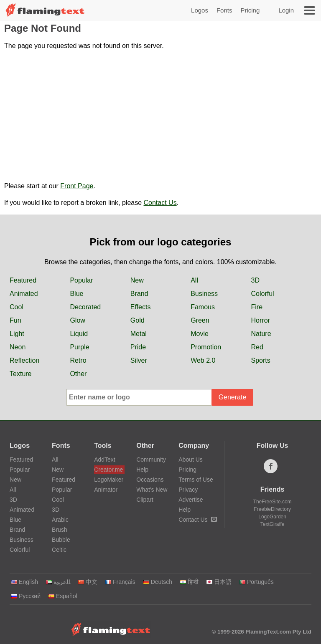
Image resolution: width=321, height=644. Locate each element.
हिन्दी (189, 582)
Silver (139, 360)
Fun (15, 320)
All (194, 280)
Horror (261, 320)
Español (63, 596)
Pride (138, 347)
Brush (60, 530)
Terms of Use (196, 480)
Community (151, 460)
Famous (203, 307)
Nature (261, 334)
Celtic (59, 550)
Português (256, 582)
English (24, 582)
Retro (78, 360)
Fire (257, 307)
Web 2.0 (203, 360)
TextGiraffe (273, 524)
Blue (76, 294)
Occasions (150, 480)
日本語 (219, 582)
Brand (139, 294)
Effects (141, 307)
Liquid (79, 334)
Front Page (77, 186)
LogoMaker (109, 480)
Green (200, 320)
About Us (191, 460)
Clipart (145, 500)
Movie (200, 334)
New (137, 280)
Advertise (191, 500)
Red (257, 347)
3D (255, 280)
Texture (20, 374)
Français (120, 582)
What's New (152, 490)
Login (286, 10)
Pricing (250, 10)
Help (142, 470)
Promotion (206, 347)
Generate (233, 397)
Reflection (24, 360)
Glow (77, 320)
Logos (200, 10)
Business (204, 294)
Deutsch (158, 582)
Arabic (60, 520)
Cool (17, 307)
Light (17, 334)
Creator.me (108, 470)
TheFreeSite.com (273, 502)
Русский (26, 596)
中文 (88, 582)
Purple (79, 347)
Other (78, 374)
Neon (18, 347)
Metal (139, 334)
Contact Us (160, 203)
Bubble (61, 540)
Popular (81, 280)
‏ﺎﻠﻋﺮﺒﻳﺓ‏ (58, 582)
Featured (23, 280)
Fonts (224, 10)
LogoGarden (272, 517)
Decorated (85, 307)
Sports (261, 360)
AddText (105, 460)
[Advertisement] (160, 116)
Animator (106, 490)
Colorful (263, 294)
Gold (138, 320)
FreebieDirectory (272, 509)
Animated (24, 294)
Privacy (188, 490)
